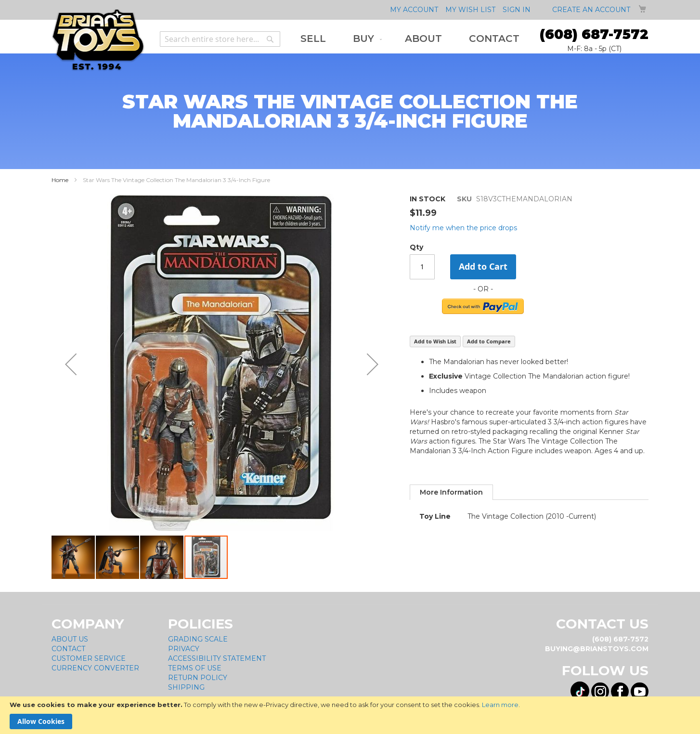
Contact (68, 645)
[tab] (451, 492)
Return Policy (198, 674)
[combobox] (220, 39)
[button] (74, 554)
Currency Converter (95, 665)
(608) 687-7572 (594, 34)
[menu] (410, 39)
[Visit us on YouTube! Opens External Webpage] (640, 688)
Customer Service (89, 655)
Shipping (186, 684)
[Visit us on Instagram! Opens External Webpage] (600, 688)
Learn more (500, 705)
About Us (70, 636)
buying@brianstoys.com (597, 645)
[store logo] (98, 40)
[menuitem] (313, 39)
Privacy (184, 645)
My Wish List (470, 10)
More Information (451, 492)
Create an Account (591, 10)
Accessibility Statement (217, 655)
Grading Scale (198, 636)
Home (60, 180)
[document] (350, 715)
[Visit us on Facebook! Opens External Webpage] (620, 688)
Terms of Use (195, 665)
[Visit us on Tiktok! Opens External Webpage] (580, 688)
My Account (414, 10)
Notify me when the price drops (463, 228)
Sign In (517, 10)
